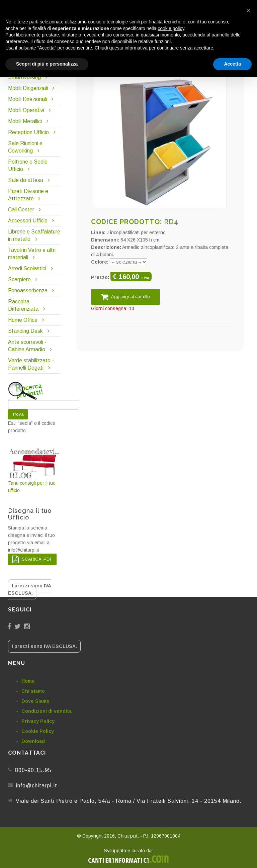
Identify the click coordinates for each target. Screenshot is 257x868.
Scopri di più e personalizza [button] (47, 64)
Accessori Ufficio (28, 221)
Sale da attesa (26, 180)
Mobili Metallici (25, 121)
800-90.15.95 (33, 770)
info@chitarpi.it (37, 786)
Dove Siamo (35, 701)
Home (28, 681)
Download (33, 741)
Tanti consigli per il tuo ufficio (34, 470)
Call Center (21, 210)
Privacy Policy (38, 721)
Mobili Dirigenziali (28, 88)
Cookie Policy (38, 731)
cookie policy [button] (171, 28)
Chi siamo (33, 691)
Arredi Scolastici (27, 268)
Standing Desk (25, 331)
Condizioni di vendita (47, 711)
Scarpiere (20, 279)
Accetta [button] (232, 64)
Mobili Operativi (26, 110)
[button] (248, 11)
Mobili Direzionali (27, 99)
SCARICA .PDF (32, 559)
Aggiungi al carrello (125, 297)
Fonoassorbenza (28, 291)
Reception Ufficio (28, 132)
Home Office (23, 320)
